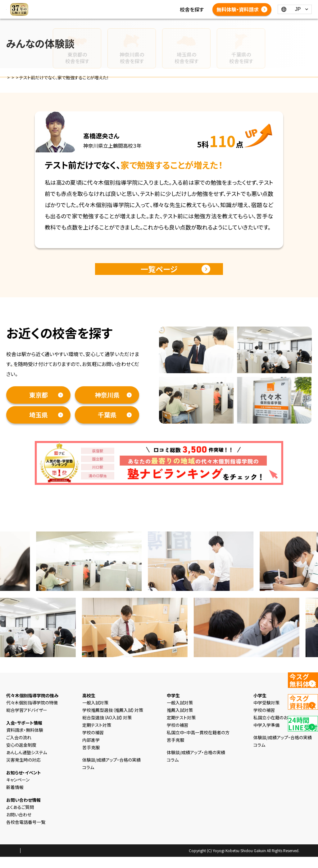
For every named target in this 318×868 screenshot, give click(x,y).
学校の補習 (93, 744)
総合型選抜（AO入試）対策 (107, 729)
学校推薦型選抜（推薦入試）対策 (113, 721)
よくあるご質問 (141, 24)
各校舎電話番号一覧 (184, 24)
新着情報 (135, 9)
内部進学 (91, 751)
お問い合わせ (19, 826)
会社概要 (70, 862)
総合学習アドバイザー (27, 721)
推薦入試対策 (180, 721)
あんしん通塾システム (27, 764)
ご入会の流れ (19, 749)
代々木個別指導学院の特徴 (32, 714)
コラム (157, 9)
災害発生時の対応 (23, 771)
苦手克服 (91, 759)
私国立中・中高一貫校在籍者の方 (198, 744)
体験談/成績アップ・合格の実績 (159, 17)
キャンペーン (18, 791)
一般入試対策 (95, 714)
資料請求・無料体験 (34, 375)
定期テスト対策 (97, 736)
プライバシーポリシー (39, 862)
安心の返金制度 (21, 756)
